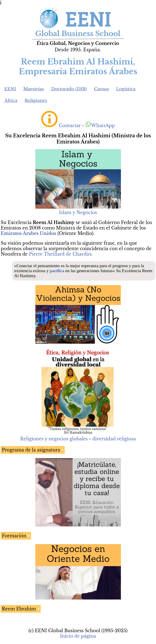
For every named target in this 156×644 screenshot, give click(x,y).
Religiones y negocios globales (54, 439)
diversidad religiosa (114, 439)
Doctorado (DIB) (69, 89)
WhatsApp (100, 126)
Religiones (36, 100)
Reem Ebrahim (19, 609)
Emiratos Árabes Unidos (28, 233)
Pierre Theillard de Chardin (60, 254)
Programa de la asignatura (31, 450)
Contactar (70, 126)
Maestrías (34, 89)
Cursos (101, 89)
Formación (14, 536)
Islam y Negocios (78, 212)
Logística (126, 89)
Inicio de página (78, 636)
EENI (10, 89)
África (11, 100)
